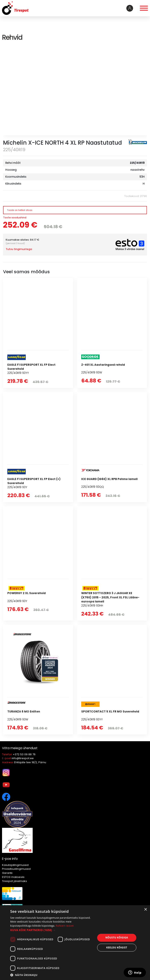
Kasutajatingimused (15, 865)
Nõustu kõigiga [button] (117, 938)
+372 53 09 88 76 (24, 754)
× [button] (145, 910)
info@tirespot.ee (23, 758)
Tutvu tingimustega (19, 249)
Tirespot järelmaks (14, 881)
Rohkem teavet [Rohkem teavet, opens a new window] (65, 926)
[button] (52, 930)
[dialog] (75, 943)
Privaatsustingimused (16, 869)
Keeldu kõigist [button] (117, 948)
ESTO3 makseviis (13, 877)
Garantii (7, 873)
